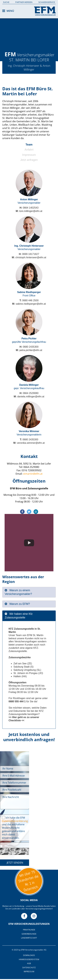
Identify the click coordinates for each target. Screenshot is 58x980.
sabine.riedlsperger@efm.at (31, 304)
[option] (29, 31)
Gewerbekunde (29, 934)
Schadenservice (47, 2)
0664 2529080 (31, 393)
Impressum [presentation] (29, 155)
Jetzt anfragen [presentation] (29, 160)
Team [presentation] (29, 145)
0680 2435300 (31, 347)
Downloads (29, 955)
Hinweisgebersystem (29, 959)
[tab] (29, 145)
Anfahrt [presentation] (29, 150)
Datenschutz (29, 968)
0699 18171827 (31, 254)
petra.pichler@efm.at (31, 350)
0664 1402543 (31, 208)
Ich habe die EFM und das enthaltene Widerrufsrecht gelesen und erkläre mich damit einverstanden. (15, 828)
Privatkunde (29, 930)
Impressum (29, 972)
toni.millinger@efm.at (31, 211)
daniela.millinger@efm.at (31, 397)
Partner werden (24, 2)
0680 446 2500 (30, 300)
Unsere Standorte (29, 881)
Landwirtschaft (29, 938)
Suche (6, 2)
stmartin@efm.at (33, 474)
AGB (29, 963)
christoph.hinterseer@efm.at (31, 257)
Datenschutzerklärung (15, 821)
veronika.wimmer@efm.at (31, 443)
